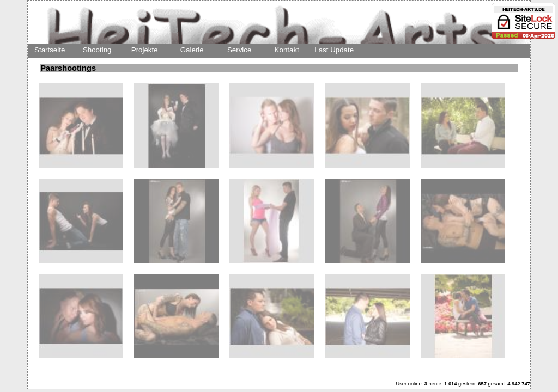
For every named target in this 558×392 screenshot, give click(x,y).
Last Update (334, 50)
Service (239, 50)
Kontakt (287, 50)
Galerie (192, 50)
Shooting (97, 50)
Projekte (145, 50)
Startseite (50, 50)
